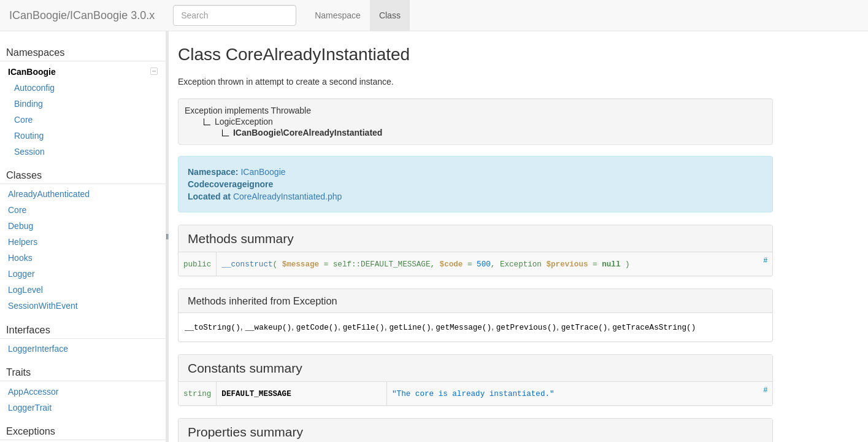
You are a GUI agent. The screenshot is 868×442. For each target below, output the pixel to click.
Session (29, 152)
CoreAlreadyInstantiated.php (287, 196)
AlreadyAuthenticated (49, 194)
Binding (29, 104)
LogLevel (25, 290)
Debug (21, 226)
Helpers (23, 242)
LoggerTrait (30, 408)
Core (23, 120)
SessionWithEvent (43, 306)
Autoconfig (34, 88)
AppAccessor (33, 392)
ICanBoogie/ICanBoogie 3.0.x (82, 15)
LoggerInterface (38, 349)
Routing (29, 136)
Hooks (20, 258)
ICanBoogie (83, 72)
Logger (21, 274)
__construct (247, 265)
